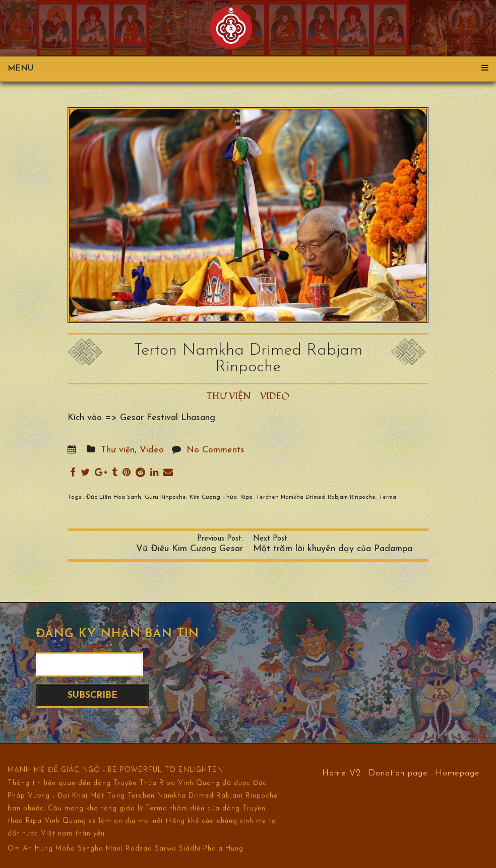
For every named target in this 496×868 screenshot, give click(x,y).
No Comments (215, 450)
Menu (248, 69)
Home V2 (342, 773)
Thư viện (229, 396)
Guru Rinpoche (165, 497)
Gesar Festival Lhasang (168, 418)
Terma (388, 497)
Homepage (458, 773)
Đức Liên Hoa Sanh (114, 497)
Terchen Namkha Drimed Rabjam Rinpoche (316, 497)
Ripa (246, 497)
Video (275, 396)
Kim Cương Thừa (213, 497)
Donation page (398, 773)
